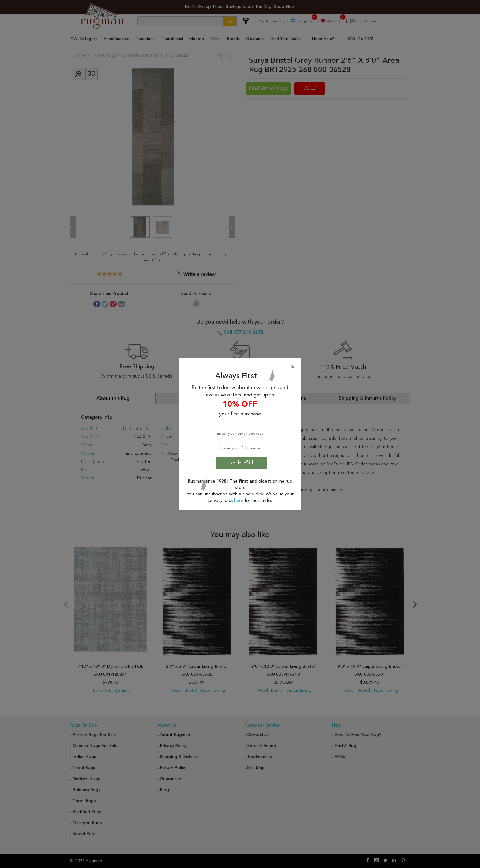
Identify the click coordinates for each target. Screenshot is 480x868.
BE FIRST (241, 463)
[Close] (241, 367)
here (239, 501)
